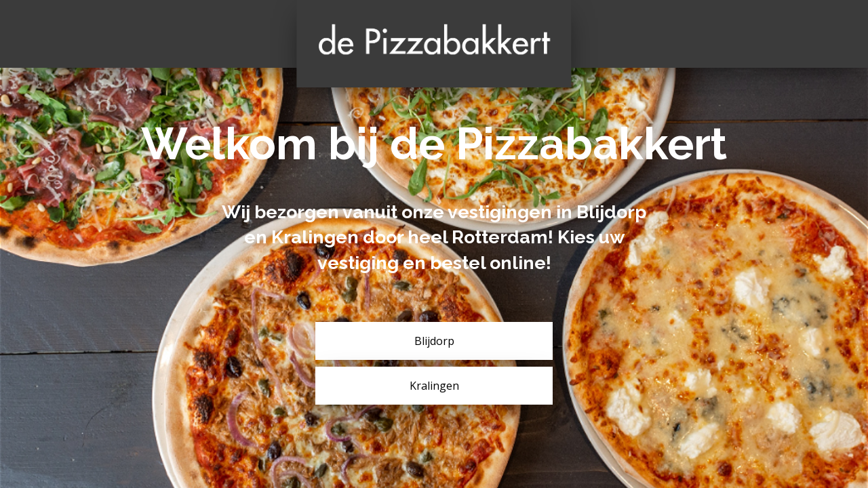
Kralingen (434, 386)
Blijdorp (434, 341)
